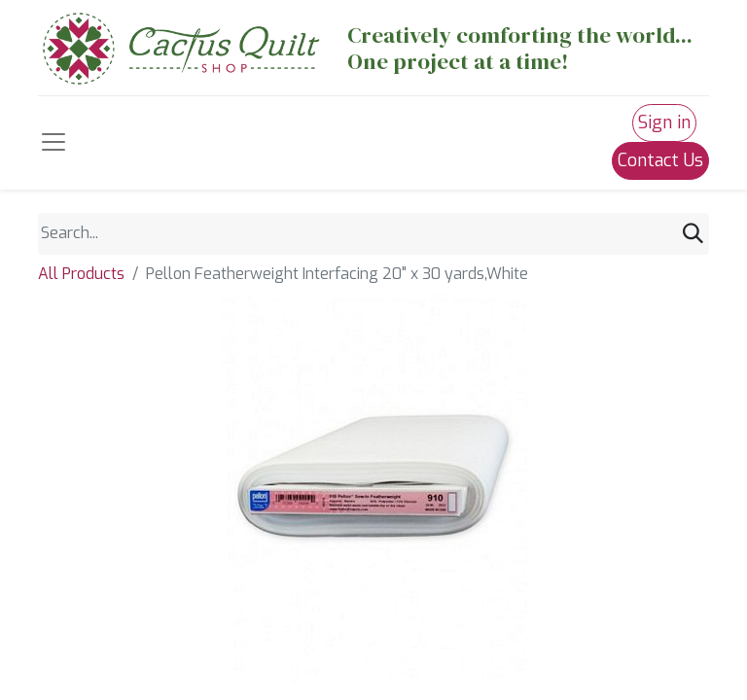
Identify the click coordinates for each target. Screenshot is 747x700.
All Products (81, 274)
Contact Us (660, 160)
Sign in (664, 122)
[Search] (693, 234)
